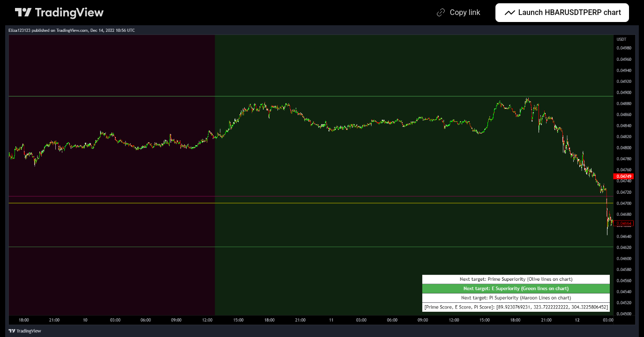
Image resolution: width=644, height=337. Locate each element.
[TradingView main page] (60, 13)
